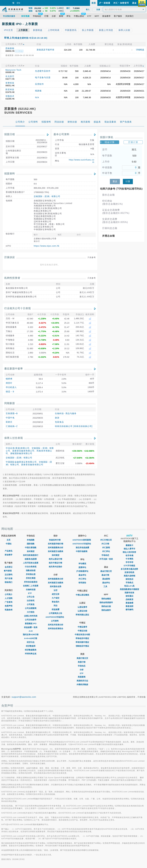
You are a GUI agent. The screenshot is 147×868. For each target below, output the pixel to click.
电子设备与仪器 (43, 77)
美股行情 (82, 662)
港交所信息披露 (82, 548)
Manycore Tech (13, 70)
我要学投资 (129, 593)
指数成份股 (31, 570)
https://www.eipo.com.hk (47, 246)
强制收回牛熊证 (82, 646)
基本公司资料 (61, 134)
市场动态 (82, 666)
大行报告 (31, 612)
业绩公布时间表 (31, 616)
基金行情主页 (106, 571)
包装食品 (59, 422)
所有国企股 (31, 574)
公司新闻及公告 (55, 613)
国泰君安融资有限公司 (23, 451)
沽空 (56, 590)
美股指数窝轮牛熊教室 (129, 589)
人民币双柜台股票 (31, 563)
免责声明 (9, 606)
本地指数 (31, 540)
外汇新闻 (106, 548)
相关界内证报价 (55, 567)
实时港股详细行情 (56, 544)
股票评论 (82, 567)
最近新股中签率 (14, 369)
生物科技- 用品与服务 (66, 413)
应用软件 (39, 84)
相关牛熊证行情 (55, 563)
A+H (31, 631)
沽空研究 (31, 601)
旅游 (57, 418)
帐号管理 (9, 571)
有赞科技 (10, 83)
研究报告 (82, 583)
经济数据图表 (31, 650)
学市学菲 (129, 562)
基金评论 (82, 575)
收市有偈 (129, 555)
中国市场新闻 (82, 551)
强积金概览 (106, 599)
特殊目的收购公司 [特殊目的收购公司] (74, 426)
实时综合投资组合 (56, 629)
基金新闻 (106, 579)
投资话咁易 (129, 572)
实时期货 (31, 551)
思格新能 (10, 48)
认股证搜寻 (82, 607)
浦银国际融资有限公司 (21, 453)
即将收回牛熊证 (82, 638)
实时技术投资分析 (56, 625)
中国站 (9, 544)
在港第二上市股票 (31, 586)
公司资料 (56, 621)
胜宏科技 (10, 90)
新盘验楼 (129, 603)
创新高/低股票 (31, 559)
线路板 (38, 91)
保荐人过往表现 (14, 438)
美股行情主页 (82, 658)
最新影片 (129, 545)
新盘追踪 (129, 606)
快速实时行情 (56, 540)
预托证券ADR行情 (31, 635)
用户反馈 (9, 578)
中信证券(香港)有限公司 (18, 448)
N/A (37, 97)
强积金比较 (106, 606)
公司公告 (31, 597)
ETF (31, 593)
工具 (106, 586)
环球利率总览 (31, 654)
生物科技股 (31, 590)
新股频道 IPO (31, 624)
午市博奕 (129, 559)
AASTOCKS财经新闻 (82, 540)
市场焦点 (129, 583)
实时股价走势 (56, 586)
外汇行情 (106, 544)
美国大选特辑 (129, 576)
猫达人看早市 (129, 549)
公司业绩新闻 (31, 608)
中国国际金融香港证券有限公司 (21, 462)
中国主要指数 (31, 548)
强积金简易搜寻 (106, 603)
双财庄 (9, 422)
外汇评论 (82, 579)
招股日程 (10, 134)
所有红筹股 (31, 578)
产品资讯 (9, 551)
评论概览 (82, 564)
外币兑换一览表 (106, 559)
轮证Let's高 (129, 586)
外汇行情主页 (106, 540)
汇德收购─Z (12, 426)
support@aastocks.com (24, 697)
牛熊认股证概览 (82, 595)
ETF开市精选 (129, 566)
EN (18, 3)
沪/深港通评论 (82, 571)
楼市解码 (129, 610)
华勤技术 (10, 96)
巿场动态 (106, 555)
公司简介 (9, 594)
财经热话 (129, 579)
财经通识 (129, 596)
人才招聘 (9, 598)
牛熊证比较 (82, 631)
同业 (56, 606)
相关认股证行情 (55, 559)
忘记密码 (9, 575)
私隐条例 (9, 610)
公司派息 (31, 604)
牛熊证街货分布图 (82, 635)
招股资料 (10, 174)
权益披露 (56, 609)
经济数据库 (31, 646)
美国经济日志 (82, 681)
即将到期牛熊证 (82, 642)
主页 (9, 540)
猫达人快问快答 (129, 552)
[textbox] (124, 9)
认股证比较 (82, 611)
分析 (82, 670)
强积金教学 (106, 610)
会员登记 (9, 567)
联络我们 (9, 582)
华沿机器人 (11, 387)
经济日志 (31, 642)
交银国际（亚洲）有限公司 (47, 196)
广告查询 (9, 602)
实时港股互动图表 (56, 551)
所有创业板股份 (31, 582)
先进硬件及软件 (43, 71)
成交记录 (56, 594)
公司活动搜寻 (31, 620)
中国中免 (10, 418)
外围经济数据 (82, 685)
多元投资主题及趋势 (129, 569)
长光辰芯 (10, 76)
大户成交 (56, 598)
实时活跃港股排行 (31, 555)
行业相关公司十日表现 (18, 308)
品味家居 (129, 599)
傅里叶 (9, 383)
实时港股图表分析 (56, 548)
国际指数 (31, 544)
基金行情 (106, 575)
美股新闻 (82, 677)
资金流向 (56, 602)
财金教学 (9, 555)
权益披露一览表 (31, 627)
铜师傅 (9, 379)
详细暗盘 (140, 50)
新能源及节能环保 (46, 50)
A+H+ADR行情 (31, 638)
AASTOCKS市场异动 (55, 617)
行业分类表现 (31, 567)
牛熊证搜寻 (82, 627)
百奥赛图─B (12, 413)
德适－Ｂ (10, 392)
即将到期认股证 (82, 615)
